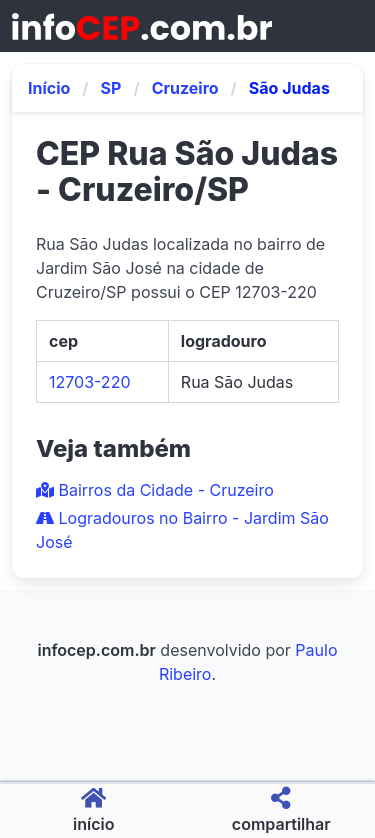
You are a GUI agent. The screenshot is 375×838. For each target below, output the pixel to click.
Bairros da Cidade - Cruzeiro (155, 490)
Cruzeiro (185, 88)
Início (49, 88)
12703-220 (89, 382)
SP (111, 88)
